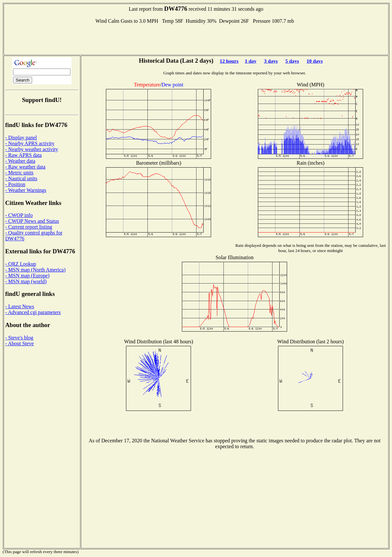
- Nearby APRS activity (30, 143)
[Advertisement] (196, 39)
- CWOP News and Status (32, 221)
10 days (315, 61)
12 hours (229, 61)
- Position (15, 184)
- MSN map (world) (26, 281)
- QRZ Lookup (21, 264)
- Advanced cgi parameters (33, 312)
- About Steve (19, 343)
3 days (271, 61)
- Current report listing (29, 227)
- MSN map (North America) (35, 270)
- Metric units (19, 173)
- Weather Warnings (26, 190)
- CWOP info (19, 215)
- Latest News (20, 306)
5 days (292, 61)
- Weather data (20, 161)
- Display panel (21, 138)
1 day (251, 61)
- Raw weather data (25, 167)
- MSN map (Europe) (27, 276)
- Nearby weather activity (32, 149)
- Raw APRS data (23, 155)
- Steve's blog (19, 338)
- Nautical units (21, 178)
